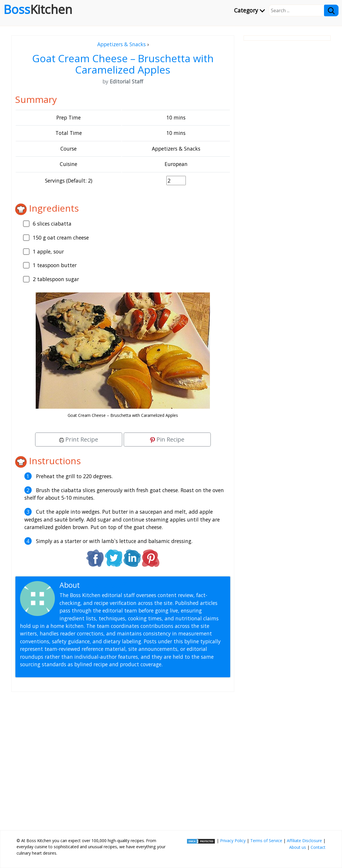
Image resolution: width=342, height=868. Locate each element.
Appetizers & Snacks (122, 44)
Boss (38, 9)
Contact (318, 847)
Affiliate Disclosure (304, 841)
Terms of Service (266, 841)
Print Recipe (79, 439)
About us (298, 847)
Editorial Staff (104, 585)
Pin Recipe (167, 439)
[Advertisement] (123, 759)
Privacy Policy (233, 841)
